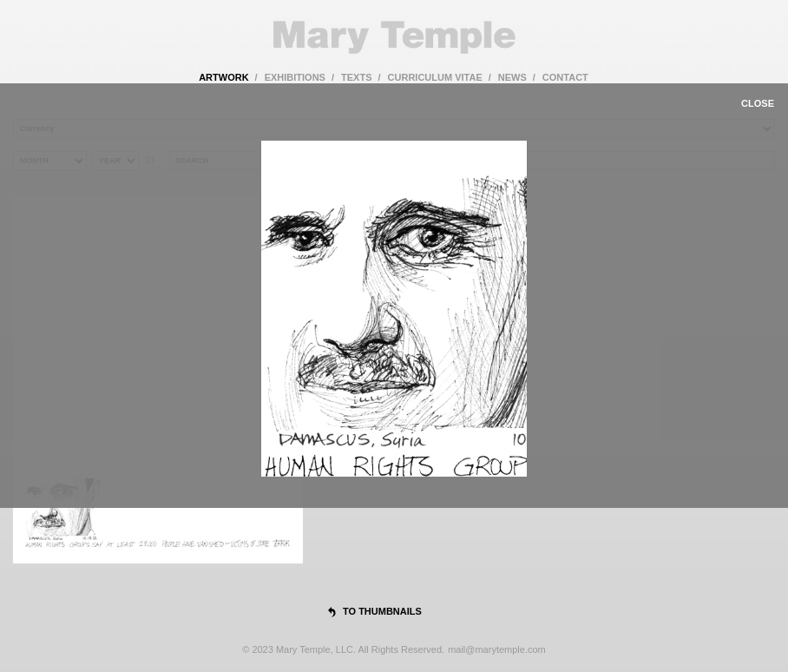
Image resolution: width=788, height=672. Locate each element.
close (758, 103)
